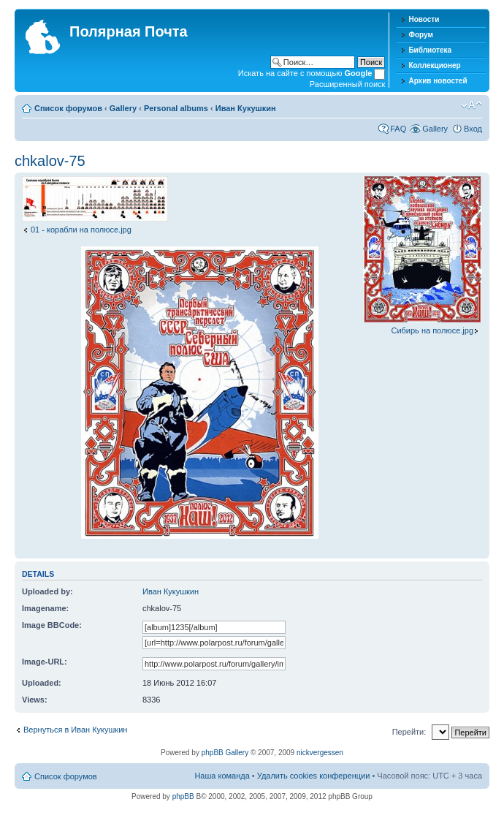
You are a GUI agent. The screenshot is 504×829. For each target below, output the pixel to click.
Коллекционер (434, 65)
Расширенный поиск (348, 84)
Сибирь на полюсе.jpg (432, 330)
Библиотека (430, 50)
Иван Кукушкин (246, 108)
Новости (424, 19)
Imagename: (45, 608)
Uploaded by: (47, 591)
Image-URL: (45, 662)
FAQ (398, 129)
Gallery (123, 108)
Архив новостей (438, 81)
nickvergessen (320, 753)
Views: (35, 700)
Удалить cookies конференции (314, 776)
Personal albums (176, 108)
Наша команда (222, 776)
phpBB (183, 796)
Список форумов (68, 108)
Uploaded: (42, 683)
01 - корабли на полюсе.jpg (81, 230)
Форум (420, 35)
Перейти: (409, 732)
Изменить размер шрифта (471, 105)
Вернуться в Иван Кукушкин (75, 730)
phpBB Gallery (225, 753)
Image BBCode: (52, 625)
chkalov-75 (50, 161)
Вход (473, 129)
